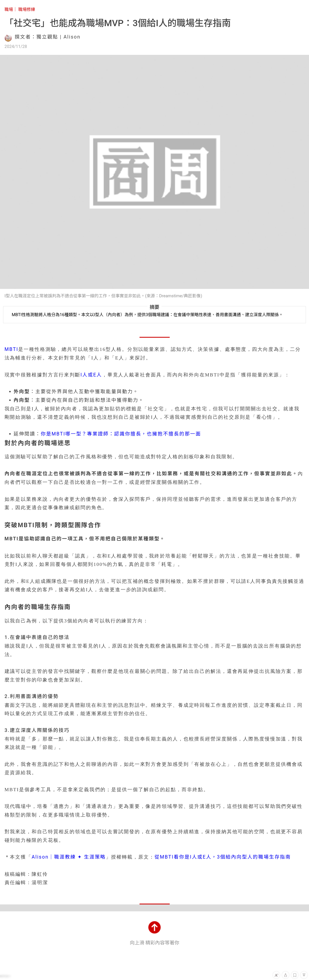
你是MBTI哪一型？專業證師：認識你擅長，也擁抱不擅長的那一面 (121, 434)
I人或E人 (91, 375)
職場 (9, 9)
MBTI (12, 349)
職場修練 (27, 9)
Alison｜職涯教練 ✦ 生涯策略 (69, 857)
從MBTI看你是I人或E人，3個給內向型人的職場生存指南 (223, 857)
